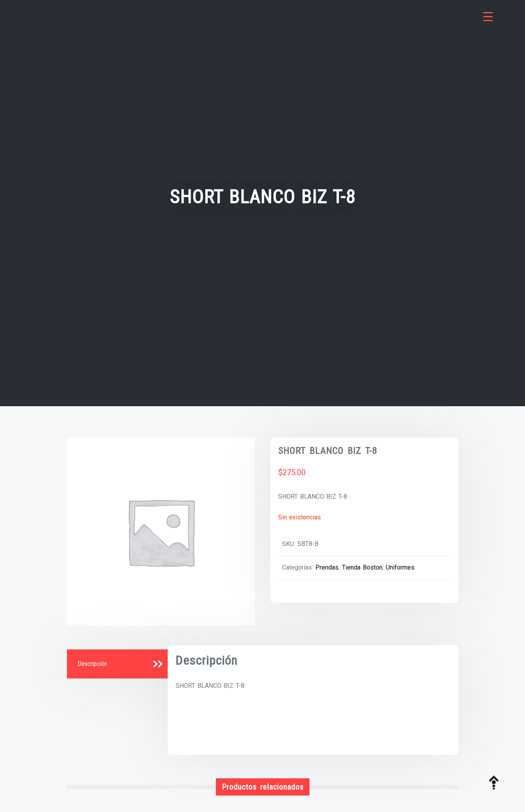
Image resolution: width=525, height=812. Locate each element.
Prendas (327, 567)
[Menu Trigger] (488, 17)
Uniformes (400, 567)
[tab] (118, 664)
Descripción (92, 664)
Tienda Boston (362, 567)
